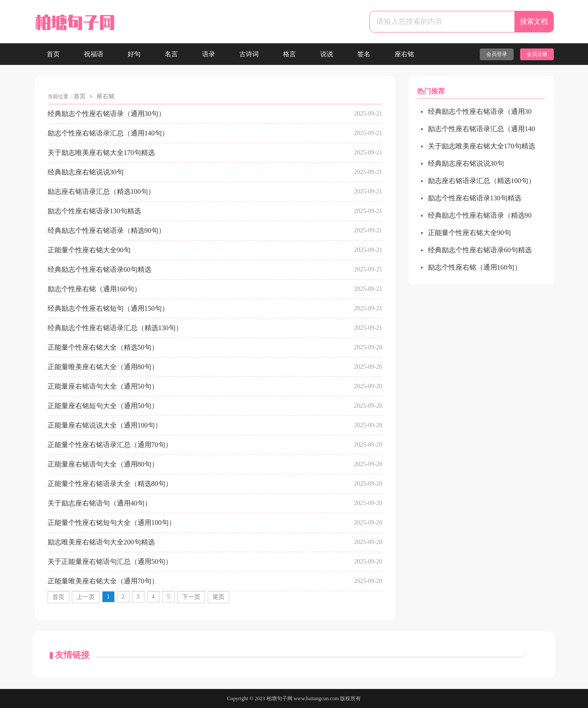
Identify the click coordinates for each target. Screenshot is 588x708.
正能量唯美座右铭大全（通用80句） (103, 367)
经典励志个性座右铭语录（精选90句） (106, 230)
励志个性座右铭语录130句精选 (94, 211)
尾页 (218, 597)
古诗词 (249, 54)
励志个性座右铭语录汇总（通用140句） (108, 133)
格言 (289, 54)
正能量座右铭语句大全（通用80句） (103, 464)
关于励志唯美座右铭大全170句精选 (101, 153)
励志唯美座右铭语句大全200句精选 (101, 542)
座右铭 (404, 54)
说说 (327, 54)
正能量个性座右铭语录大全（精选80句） (110, 484)
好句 (134, 54)
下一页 (191, 597)
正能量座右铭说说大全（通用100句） (105, 425)
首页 (53, 54)
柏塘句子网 (280, 698)
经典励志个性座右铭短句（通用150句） (108, 308)
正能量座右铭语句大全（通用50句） (103, 386)
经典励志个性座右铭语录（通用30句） (106, 114)
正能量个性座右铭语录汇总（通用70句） (110, 445)
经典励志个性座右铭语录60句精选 (100, 269)
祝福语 (94, 54)
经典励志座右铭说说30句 (86, 172)
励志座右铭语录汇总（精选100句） (101, 191)
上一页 (86, 597)
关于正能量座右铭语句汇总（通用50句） (110, 562)
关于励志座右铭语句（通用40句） (100, 503)
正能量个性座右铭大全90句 (89, 250)
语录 (209, 54)
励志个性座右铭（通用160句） (94, 289)
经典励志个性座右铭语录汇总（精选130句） (115, 328)
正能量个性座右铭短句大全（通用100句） (112, 523)
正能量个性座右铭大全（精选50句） (103, 347)
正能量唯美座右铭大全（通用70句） (103, 581)
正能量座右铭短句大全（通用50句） (103, 406)
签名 (364, 54)
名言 (171, 54)
